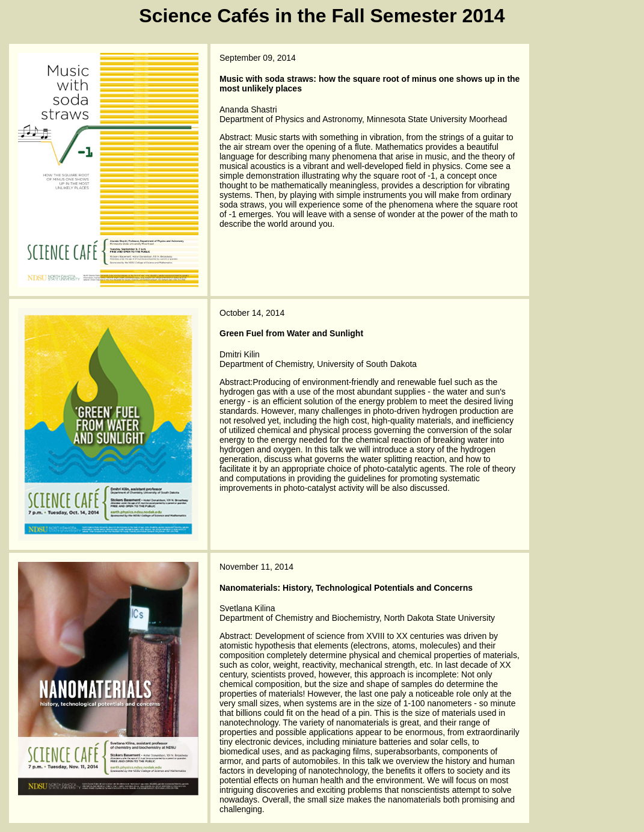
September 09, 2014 (258, 58)
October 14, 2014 (252, 313)
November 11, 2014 (256, 567)
